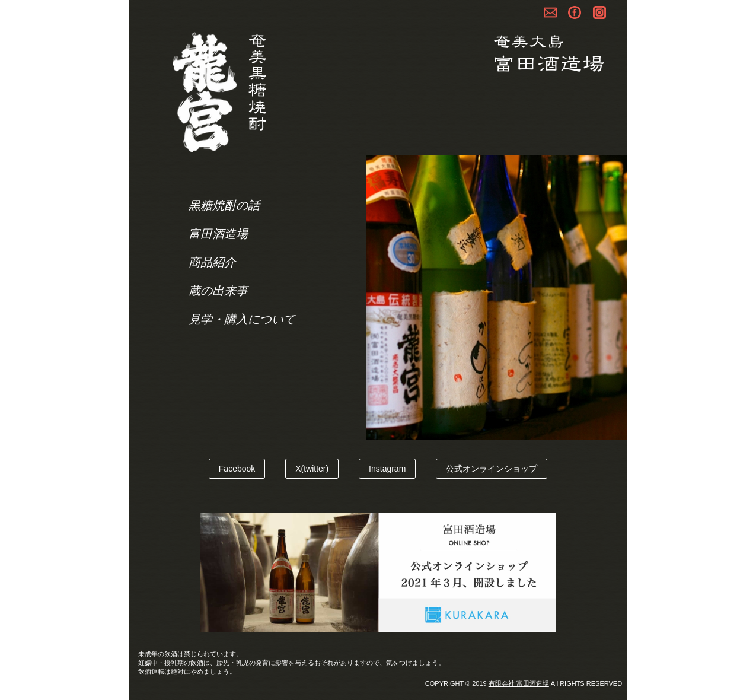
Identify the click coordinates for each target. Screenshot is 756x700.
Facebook (237, 469)
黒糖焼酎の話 (224, 205)
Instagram (387, 469)
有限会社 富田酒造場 (519, 683)
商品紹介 (212, 262)
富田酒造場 (218, 234)
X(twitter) (312, 469)
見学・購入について (242, 319)
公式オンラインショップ (492, 469)
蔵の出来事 (218, 291)
